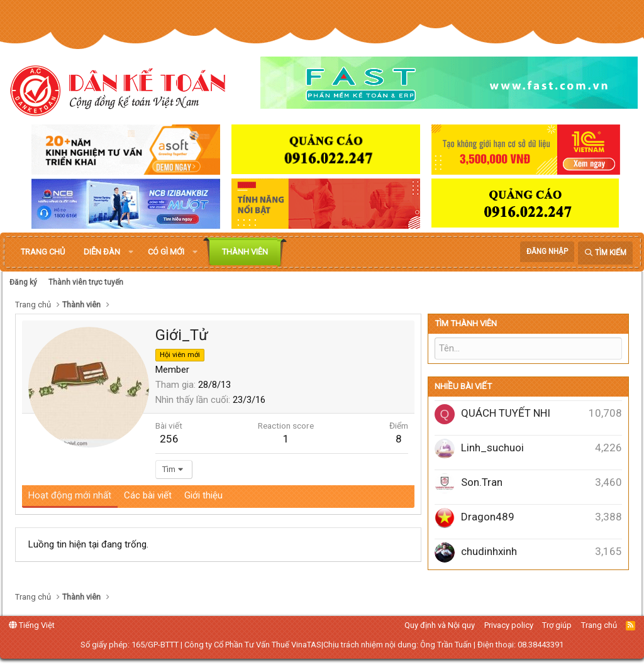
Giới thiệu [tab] (203, 495)
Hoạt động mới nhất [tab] (70, 495)
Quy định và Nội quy (440, 625)
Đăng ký (23, 282)
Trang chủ (43, 252)
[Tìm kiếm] (605, 253)
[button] (131, 252)
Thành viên (245, 252)
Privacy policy (509, 625)
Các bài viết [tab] (148, 495)
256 (169, 439)
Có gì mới (166, 252)
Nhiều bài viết (463, 386)
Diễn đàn (102, 252)
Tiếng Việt (32, 625)
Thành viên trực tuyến (86, 282)
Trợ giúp (557, 625)
